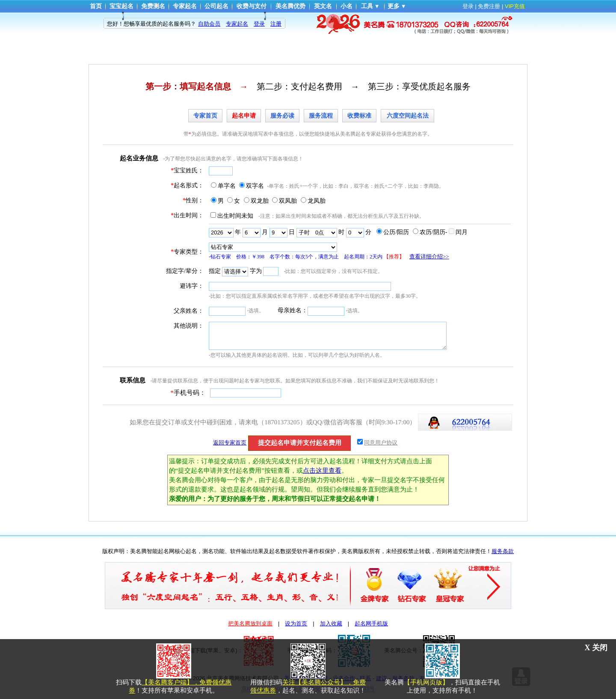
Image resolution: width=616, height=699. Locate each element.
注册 (276, 24)
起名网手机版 (371, 623)
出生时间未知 (235, 216)
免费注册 (489, 6)
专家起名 (185, 6)
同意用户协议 (381, 443)
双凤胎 (288, 201)
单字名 (227, 186)
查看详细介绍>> (429, 256)
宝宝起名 (121, 6)
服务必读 (282, 116)
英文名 (323, 6)
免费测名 (153, 6)
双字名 (255, 186)
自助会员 (209, 24)
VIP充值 (515, 6)
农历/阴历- (434, 232)
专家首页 (205, 116)
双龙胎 (260, 201)
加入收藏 (331, 623)
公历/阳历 (396, 232)
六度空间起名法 (408, 116)
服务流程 (321, 116)
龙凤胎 (317, 201)
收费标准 (359, 116)
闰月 (462, 232)
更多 (394, 6)
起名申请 (244, 116)
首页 (96, 6)
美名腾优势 (290, 6)
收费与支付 (252, 6)
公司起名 (216, 6)
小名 (346, 6)
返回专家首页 (230, 443)
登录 (468, 6)
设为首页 (296, 623)
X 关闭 (596, 648)
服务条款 (503, 551)
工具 (367, 6)
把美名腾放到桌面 (250, 623)
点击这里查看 (322, 471)
